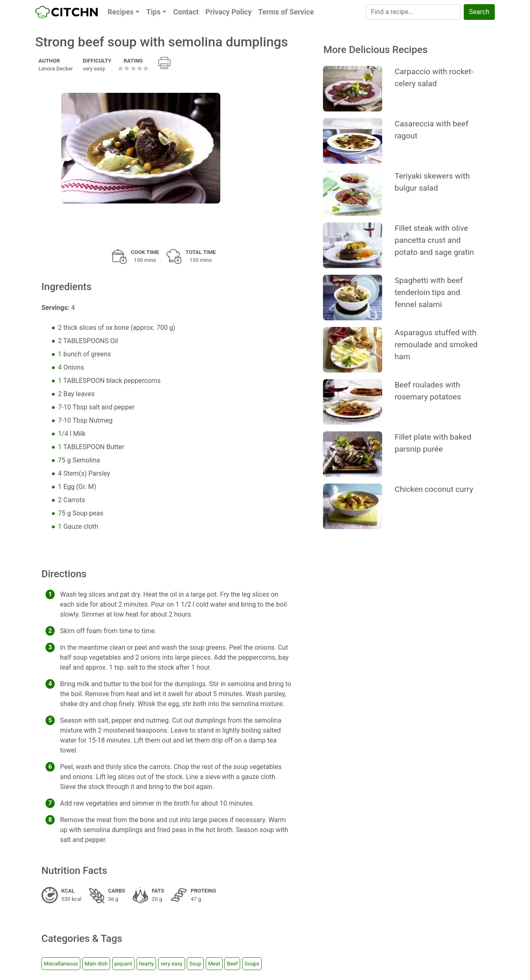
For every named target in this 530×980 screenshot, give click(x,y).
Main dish (96, 964)
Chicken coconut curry (434, 489)
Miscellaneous (61, 964)
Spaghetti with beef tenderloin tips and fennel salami (429, 292)
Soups (252, 964)
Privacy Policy (229, 12)
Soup (195, 964)
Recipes (121, 12)
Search (479, 12)
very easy (172, 964)
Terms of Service (286, 12)
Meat (214, 964)
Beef (232, 964)
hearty (147, 964)
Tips (153, 12)
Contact (186, 12)
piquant (123, 964)
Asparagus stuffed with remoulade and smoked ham (436, 345)
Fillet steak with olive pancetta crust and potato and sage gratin (434, 240)
